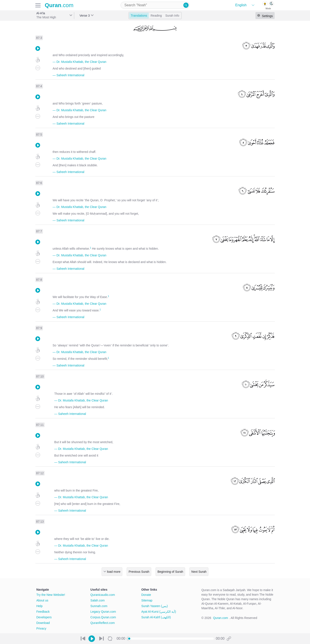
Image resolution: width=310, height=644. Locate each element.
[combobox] (155, 5)
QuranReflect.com (103, 623)
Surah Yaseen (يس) (155, 606)
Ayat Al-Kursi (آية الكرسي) (159, 612)
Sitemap (147, 600)
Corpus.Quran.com (103, 617)
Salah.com (98, 600)
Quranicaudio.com (103, 595)
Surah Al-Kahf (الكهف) (156, 617)
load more (114, 572)
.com (59, 5)
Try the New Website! (51, 595)
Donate (146, 595)
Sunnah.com (99, 606)
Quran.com (221, 618)
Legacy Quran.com (103, 612)
